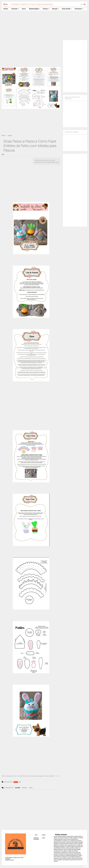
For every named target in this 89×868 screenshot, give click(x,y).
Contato (44, 835)
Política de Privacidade (36, 839)
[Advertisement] (44, 25)
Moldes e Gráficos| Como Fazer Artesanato (32, 4)
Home (3, 136)
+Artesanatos (79, 9)
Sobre (44, 838)
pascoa (10, 136)
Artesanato (15, 9)
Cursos (24, 9)
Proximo (58, 776)
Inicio (6, 9)
